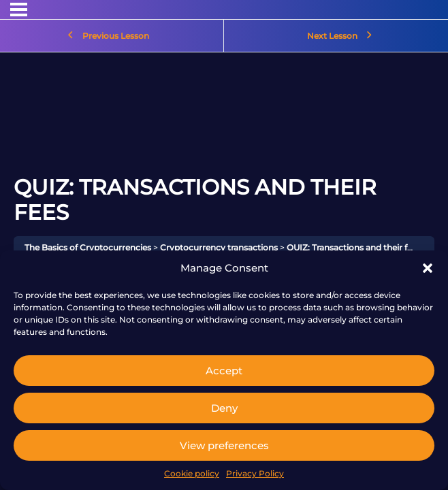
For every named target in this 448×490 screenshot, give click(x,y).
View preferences (224, 445)
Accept (224, 371)
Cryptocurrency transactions (219, 247)
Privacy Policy (255, 473)
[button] (428, 268)
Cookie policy (192, 473)
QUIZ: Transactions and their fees (354, 247)
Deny (224, 408)
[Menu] (19, 10)
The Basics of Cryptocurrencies (88, 247)
